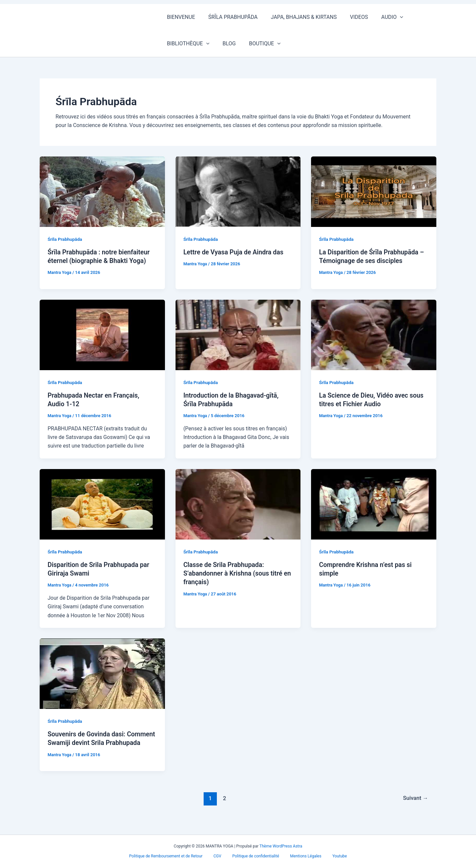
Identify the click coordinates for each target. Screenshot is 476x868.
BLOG (172, 43)
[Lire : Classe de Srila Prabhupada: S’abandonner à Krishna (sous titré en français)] (238, 504)
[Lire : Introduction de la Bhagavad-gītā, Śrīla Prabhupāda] (238, 334)
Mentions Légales (303, 856)
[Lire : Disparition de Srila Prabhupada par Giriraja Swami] (102, 504)
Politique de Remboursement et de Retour (172, 856)
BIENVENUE (180, 17)
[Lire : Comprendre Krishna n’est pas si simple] (374, 504)
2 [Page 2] (224, 806)
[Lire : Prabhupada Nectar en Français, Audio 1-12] (102, 334)
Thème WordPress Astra (281, 846)
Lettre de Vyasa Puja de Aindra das (235, 252)
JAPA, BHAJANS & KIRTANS (297, 17)
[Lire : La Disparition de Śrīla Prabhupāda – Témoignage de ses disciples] (374, 191)
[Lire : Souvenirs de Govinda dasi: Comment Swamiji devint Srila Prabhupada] (102, 673)
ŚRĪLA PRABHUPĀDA (229, 17)
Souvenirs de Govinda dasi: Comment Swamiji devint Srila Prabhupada (92, 742)
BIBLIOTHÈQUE (423, 17)
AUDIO (380, 17)
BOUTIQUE (205, 44)
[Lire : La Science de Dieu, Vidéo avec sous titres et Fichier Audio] (374, 334)
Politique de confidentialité (256, 856)
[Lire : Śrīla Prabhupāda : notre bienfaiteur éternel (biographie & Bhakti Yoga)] (102, 191)
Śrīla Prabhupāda (65, 239)
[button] (388, 17)
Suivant (415, 806)
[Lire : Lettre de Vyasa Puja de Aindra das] (238, 191)
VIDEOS (350, 17)
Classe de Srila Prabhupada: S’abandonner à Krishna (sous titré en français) (234, 573)
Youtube (334, 856)
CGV (220, 856)
